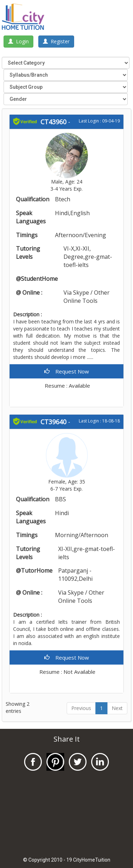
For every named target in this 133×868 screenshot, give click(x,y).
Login (18, 41)
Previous (81, 708)
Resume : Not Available (67, 672)
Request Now (67, 371)
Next (117, 708)
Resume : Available (67, 386)
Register (56, 41)
